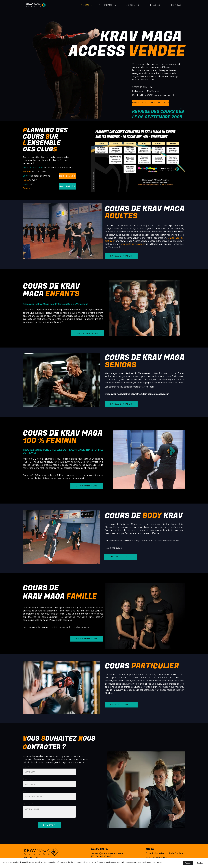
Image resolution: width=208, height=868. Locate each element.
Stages (155, 5)
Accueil (87, 5)
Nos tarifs (67, 186)
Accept (188, 863)
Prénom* (28, 779)
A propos (106, 5)
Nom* (26, 767)
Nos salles (67, 176)
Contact (177, 5)
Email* (26, 792)
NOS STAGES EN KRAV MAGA (151, 103)
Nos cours (131, 5)
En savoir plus (121, 256)
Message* (28, 804)
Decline (200, 863)
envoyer (49, 825)
